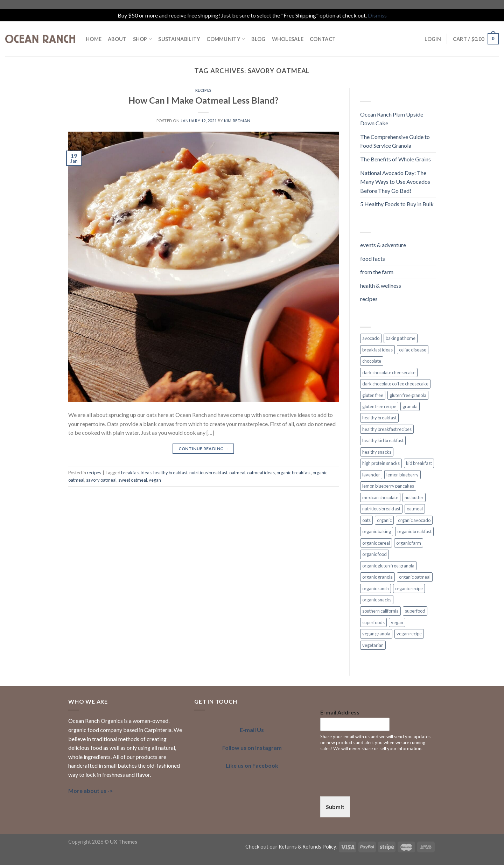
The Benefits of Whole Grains (395, 159)
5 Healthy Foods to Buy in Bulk (397, 204)
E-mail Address (340, 712)
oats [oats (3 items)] (366, 520)
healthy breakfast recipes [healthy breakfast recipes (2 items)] (387, 429)
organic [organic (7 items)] (384, 520)
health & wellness (381, 285)
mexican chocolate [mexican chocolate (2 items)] (380, 497)
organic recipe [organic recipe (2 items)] (409, 588)
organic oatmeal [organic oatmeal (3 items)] (415, 577)
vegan (155, 480)
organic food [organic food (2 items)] (374, 554)
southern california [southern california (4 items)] (380, 611)
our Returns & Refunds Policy (303, 847)
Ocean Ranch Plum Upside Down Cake (392, 119)
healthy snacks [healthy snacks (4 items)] (377, 452)
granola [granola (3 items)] (410, 406)
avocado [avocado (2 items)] (371, 338)
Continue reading (204, 449)
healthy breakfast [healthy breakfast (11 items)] (379, 418)
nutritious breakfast (208, 473)
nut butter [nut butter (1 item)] (414, 497)
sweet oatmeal (133, 480)
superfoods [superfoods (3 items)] (373, 622)
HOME (94, 39)
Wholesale (288, 39)
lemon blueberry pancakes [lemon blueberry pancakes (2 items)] (388, 486)
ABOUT (117, 39)
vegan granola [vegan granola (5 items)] (376, 634)
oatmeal (237, 473)
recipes (204, 90)
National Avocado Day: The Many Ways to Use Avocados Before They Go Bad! (395, 182)
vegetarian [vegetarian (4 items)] (373, 645)
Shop (143, 39)
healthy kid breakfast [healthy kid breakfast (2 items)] (383, 440)
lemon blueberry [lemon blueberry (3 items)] (402, 475)
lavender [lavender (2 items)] (371, 475)
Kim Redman (237, 121)
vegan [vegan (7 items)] (397, 622)
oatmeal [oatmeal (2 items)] (415, 509)
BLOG (258, 39)
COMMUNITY (226, 39)
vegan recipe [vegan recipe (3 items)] (409, 634)
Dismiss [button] (377, 15)
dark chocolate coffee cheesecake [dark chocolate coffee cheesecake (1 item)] (395, 384)
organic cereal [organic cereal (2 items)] (376, 543)
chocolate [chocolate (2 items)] (372, 361)
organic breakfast (294, 473)
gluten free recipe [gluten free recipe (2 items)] (379, 406)
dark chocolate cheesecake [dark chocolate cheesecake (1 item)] (389, 372)
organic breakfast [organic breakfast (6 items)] (414, 531)
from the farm (377, 272)
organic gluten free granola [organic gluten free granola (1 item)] (388, 566)
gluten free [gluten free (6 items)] (373, 395)
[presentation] (373, 785)
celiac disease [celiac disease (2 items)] (413, 350)
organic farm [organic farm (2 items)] (409, 543)
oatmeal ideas (261, 473)
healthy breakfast (170, 473)
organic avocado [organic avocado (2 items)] (414, 520)
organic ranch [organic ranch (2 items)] (376, 588)
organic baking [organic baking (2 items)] (377, 531)
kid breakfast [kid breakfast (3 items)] (419, 463)
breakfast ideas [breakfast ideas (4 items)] (377, 350)
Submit (335, 807)
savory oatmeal (101, 480)
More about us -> (91, 791)
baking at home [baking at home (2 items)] (401, 338)
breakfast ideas (136, 473)
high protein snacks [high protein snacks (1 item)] (381, 463)
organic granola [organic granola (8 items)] (377, 577)
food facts (373, 259)
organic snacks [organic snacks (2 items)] (377, 600)
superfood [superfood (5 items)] (415, 611)
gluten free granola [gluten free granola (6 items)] (408, 395)
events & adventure (383, 245)
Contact (323, 39)
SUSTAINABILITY (179, 39)
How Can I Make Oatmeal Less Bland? (204, 100)
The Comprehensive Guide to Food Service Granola (395, 141)
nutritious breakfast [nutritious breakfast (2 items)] (381, 509)
